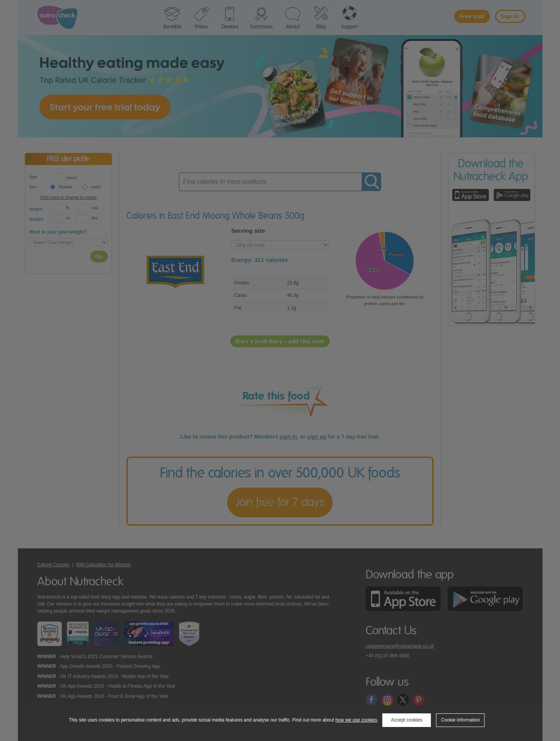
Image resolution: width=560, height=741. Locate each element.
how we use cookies (356, 720)
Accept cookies (407, 720)
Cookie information (460, 720)
